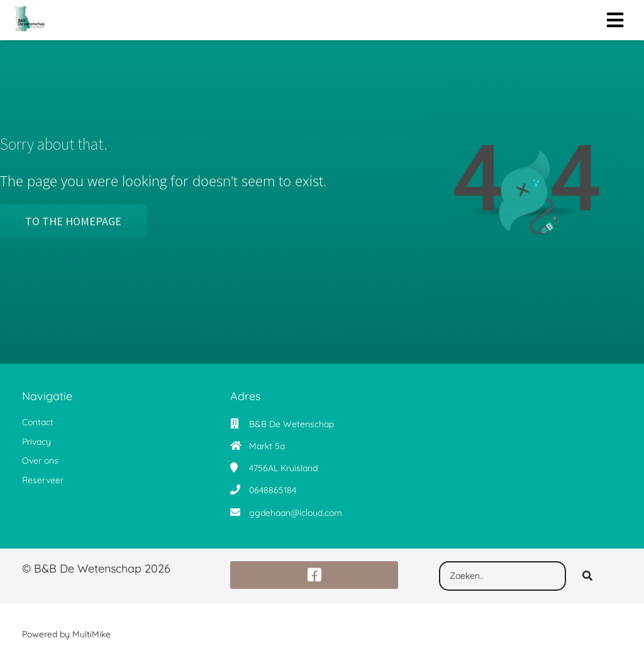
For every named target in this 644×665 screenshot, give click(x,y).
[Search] (587, 576)
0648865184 (273, 490)
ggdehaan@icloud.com (296, 513)
